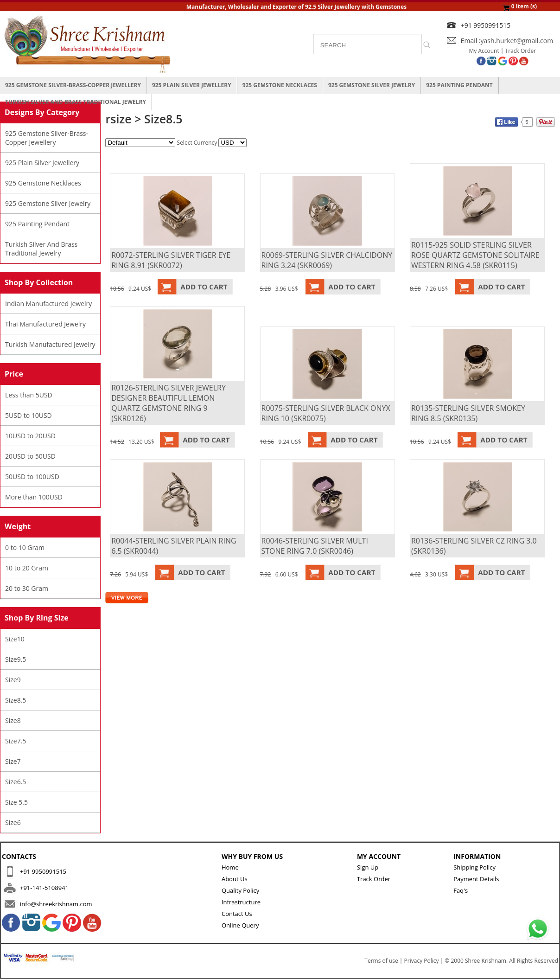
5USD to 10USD (29, 415)
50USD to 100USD (32, 477)
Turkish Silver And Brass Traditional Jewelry (76, 102)
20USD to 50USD (30, 456)
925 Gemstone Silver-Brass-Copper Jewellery (73, 85)
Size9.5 (16, 659)
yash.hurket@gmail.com (517, 41)
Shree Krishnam (486, 961)
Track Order (521, 51)
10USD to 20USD (30, 436)
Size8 (13, 720)
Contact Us (237, 914)
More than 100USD (34, 497)
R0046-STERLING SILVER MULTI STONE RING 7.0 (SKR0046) (315, 546)
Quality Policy (240, 890)
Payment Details (476, 879)
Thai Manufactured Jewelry (45, 324)
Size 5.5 (16, 802)
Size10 (15, 639)
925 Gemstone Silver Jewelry (372, 85)
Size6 (13, 822)
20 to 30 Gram (27, 588)
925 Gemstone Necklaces (280, 85)
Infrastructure (241, 902)
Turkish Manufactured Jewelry (50, 344)
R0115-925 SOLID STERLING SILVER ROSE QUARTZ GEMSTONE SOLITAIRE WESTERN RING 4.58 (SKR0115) (475, 255)
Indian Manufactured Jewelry (48, 304)
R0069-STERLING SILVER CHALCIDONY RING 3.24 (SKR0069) (327, 260)
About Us (235, 879)
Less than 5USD (29, 395)
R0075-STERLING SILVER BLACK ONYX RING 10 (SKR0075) (326, 413)
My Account (484, 51)
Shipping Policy (474, 867)
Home (230, 867)
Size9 (13, 680)
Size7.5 (16, 741)
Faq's (461, 890)
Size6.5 (16, 782)
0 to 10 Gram (25, 547)
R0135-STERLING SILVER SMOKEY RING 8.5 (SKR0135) (468, 413)
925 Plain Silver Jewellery (192, 85)
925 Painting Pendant (459, 85)
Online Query (240, 925)
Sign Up (368, 867)
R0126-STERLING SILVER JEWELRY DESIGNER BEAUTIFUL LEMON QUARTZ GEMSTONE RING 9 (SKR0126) (169, 403)
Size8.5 (16, 700)
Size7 (13, 761)
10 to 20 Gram (27, 568)
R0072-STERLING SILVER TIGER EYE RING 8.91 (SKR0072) (171, 260)
